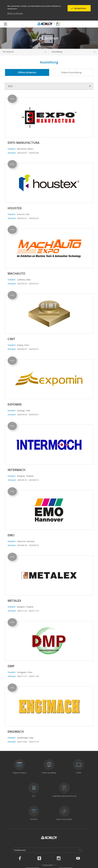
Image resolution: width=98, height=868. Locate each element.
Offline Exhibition (27, 72)
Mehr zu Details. (15, 13)
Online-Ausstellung (71, 72)
